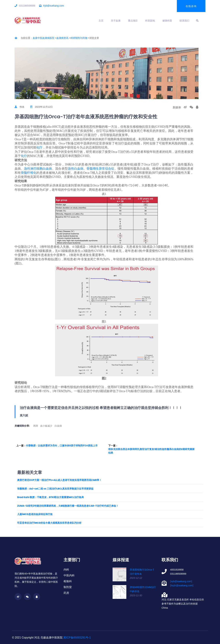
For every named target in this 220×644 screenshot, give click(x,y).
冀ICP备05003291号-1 (77, 638)
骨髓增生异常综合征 (100, 169)
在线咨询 (191, 6)
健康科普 (167, 21)
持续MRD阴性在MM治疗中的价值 (143, 589)
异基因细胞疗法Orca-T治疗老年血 (142, 572)
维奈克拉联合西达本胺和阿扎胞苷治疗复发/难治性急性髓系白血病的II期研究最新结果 (151, 451)
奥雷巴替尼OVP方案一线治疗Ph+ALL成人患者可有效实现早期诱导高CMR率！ (59, 480)
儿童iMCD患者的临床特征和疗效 (35, 514)
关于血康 (116, 21)
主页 (101, 21)
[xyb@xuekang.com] (181, 581)
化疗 (39, 147)
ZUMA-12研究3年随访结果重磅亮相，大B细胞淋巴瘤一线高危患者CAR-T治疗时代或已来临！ (68, 506)
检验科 (68, 581)
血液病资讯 (62, 38)
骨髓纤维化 (29, 173)
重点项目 (133, 21)
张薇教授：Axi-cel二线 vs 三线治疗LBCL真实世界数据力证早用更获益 (55, 489)
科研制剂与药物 (79, 38)
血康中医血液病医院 (43, 38)
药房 (66, 593)
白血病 (58, 426)
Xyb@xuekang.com (53, 6)
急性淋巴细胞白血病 (38, 169)
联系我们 (184, 21)
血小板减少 (46, 426)
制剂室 (68, 587)
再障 (36, 426)
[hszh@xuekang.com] (182, 585)
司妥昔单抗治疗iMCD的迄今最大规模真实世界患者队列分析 (49, 523)
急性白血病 (76, 169)
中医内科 (69, 575)
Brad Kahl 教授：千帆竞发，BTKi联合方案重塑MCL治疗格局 (50, 497)
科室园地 (150, 21)
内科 (66, 570)
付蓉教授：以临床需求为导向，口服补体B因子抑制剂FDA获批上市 (62, 446)
